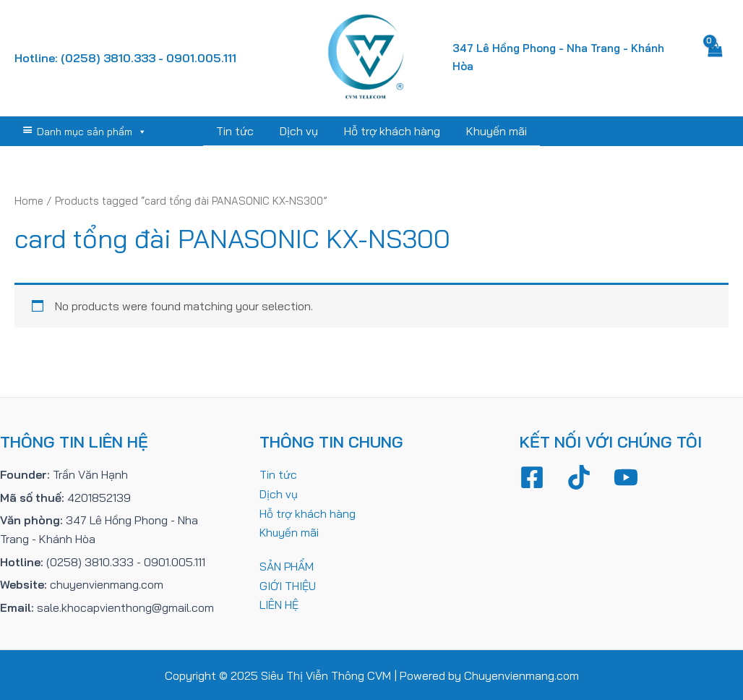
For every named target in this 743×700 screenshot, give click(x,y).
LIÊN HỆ (279, 603)
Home (29, 200)
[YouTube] (626, 477)
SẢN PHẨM (287, 565)
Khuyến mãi (492, 131)
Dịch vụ (300, 131)
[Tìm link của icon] (722, 131)
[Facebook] (532, 477)
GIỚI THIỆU (288, 584)
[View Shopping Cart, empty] (715, 57)
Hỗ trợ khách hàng (391, 131)
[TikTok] (579, 477)
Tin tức (239, 131)
